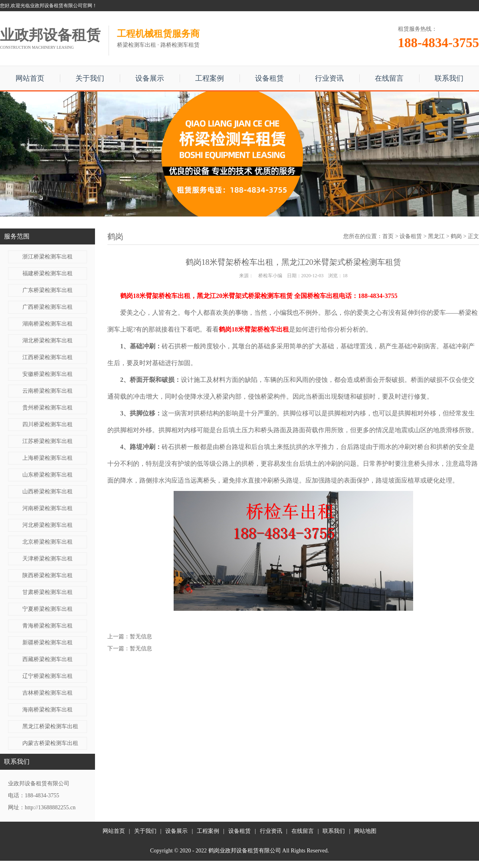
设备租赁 (269, 78)
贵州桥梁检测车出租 (48, 408)
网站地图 (365, 831)
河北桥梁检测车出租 (48, 525)
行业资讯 (329, 78)
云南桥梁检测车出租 (48, 391)
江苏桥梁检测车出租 (48, 441)
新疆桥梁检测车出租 (48, 643)
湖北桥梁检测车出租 (48, 341)
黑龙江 (436, 236)
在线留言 (389, 78)
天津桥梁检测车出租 (48, 559)
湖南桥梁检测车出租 (48, 324)
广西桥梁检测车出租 (48, 307)
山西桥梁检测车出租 (48, 492)
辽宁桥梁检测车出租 (48, 676)
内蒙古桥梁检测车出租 (50, 743)
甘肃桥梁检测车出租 (48, 592)
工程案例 (210, 78)
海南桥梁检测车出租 (48, 710)
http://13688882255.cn (50, 807)
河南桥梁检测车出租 (48, 508)
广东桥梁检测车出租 (48, 290)
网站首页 (30, 78)
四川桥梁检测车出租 (48, 424)
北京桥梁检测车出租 (48, 542)
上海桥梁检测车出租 (48, 458)
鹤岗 (456, 236)
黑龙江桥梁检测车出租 (50, 726)
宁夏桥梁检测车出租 (48, 609)
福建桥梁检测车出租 (48, 273)
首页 (388, 236)
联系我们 (449, 78)
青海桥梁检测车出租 (48, 626)
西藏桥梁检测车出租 (48, 659)
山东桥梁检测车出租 (48, 475)
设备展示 (150, 78)
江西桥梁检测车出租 (48, 357)
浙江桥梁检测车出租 (48, 257)
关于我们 (90, 78)
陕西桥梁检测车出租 (48, 575)
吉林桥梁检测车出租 (48, 693)
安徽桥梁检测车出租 (48, 374)
